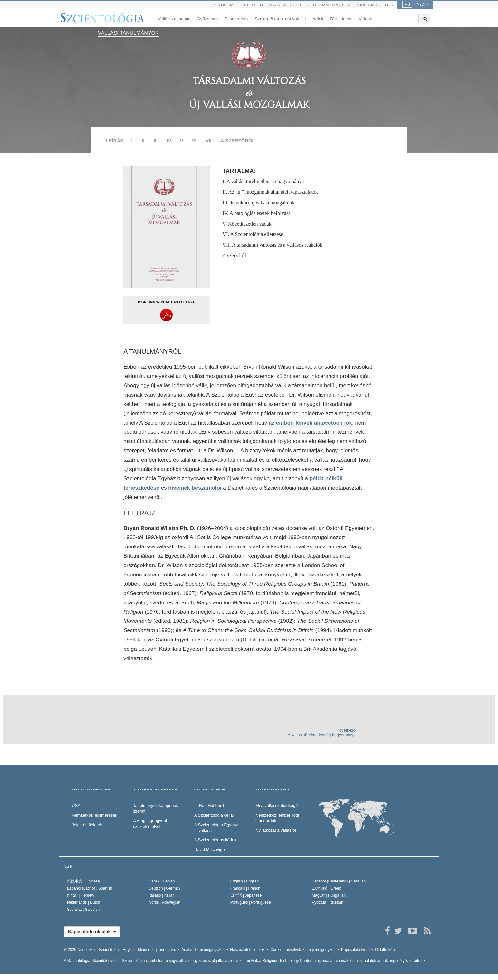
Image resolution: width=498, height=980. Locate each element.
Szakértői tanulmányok (277, 19)
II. (144, 140)
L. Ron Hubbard (209, 805)
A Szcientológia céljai (214, 815)
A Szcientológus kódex (215, 840)
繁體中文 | (83, 881)
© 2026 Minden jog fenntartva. (120, 950)
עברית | (81, 895)
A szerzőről (234, 255)
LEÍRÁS (115, 140)
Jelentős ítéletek (87, 825)
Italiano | (162, 895)
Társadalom (341, 19)
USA (76, 805)
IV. (170, 140)
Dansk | (162, 881)
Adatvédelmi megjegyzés (203, 950)
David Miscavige (210, 849)
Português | (251, 902)
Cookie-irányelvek (286, 950)
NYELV (414, 5)
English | (245, 881)
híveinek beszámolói (195, 488)
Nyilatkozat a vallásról (276, 830)
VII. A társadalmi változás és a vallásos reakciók (273, 245)
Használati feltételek (247, 950)
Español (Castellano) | (339, 881)
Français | (245, 888)
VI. (195, 140)
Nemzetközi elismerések (95, 815)
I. (132, 140)
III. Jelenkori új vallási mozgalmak (259, 203)
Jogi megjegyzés (321, 950)
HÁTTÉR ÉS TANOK (210, 790)
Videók (365, 19)
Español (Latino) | (90, 888)
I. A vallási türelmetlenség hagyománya (263, 181)
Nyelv (68, 867)
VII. (209, 140)
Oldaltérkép (385, 950)
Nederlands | (84, 902)
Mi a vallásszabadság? (277, 805)
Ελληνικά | (326, 888)
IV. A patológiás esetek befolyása (257, 213)
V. (182, 140)
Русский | (328, 902)
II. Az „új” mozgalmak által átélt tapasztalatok (270, 192)
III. (156, 140)
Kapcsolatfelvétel (356, 950)
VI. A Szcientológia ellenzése (253, 234)
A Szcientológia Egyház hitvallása (216, 828)
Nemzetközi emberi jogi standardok (277, 818)
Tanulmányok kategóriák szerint (156, 808)
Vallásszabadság (174, 19)
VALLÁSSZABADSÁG (272, 790)
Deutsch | (164, 888)
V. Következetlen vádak (247, 224)
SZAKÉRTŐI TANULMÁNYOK (156, 790)
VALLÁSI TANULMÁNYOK (128, 33)
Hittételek (314, 19)
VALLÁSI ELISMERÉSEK (91, 790)
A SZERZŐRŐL (238, 140)
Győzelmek (208, 19)
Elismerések (237, 19)
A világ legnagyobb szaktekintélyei (151, 824)
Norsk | (164, 902)
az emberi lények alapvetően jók (310, 423)
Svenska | (83, 910)
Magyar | (329, 895)
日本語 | (246, 895)
